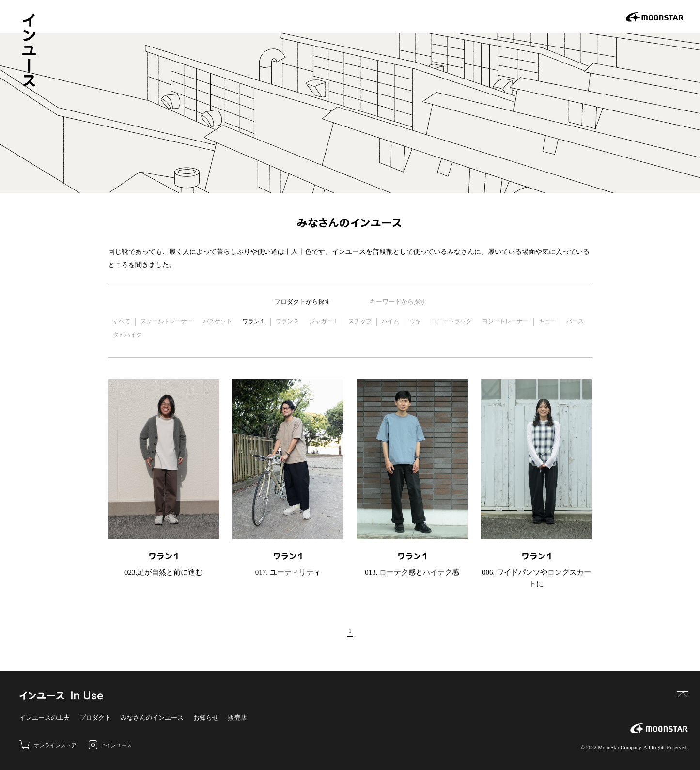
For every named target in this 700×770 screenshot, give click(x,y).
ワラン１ (254, 321)
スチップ (360, 321)
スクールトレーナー (167, 321)
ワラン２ (287, 321)
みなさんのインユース (152, 717)
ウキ (415, 321)
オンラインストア (48, 745)
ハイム (390, 321)
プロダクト (95, 717)
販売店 (238, 717)
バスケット (218, 321)
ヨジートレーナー (505, 321)
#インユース (110, 745)
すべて (122, 321)
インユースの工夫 (45, 717)
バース (575, 321)
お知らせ (206, 717)
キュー (547, 321)
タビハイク (127, 335)
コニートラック (451, 321)
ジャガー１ (324, 321)
